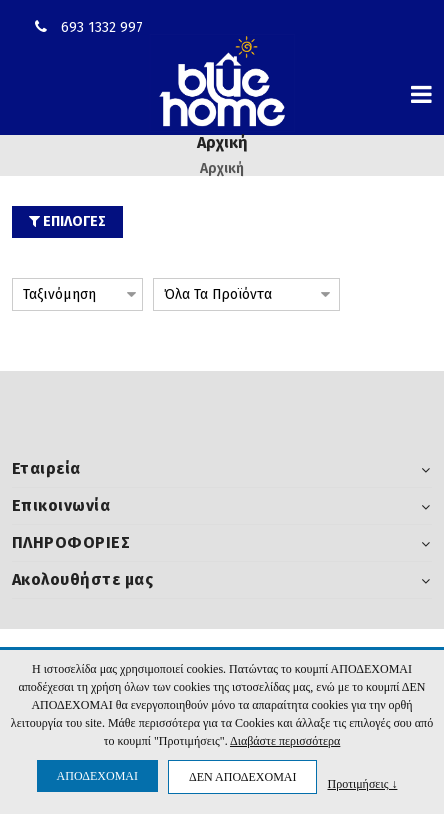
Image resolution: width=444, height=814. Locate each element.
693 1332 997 (102, 27)
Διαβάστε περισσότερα (285, 741)
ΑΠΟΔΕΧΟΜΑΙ (97, 776)
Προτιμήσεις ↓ (362, 783)
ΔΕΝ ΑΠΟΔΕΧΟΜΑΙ (242, 777)
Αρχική (222, 168)
